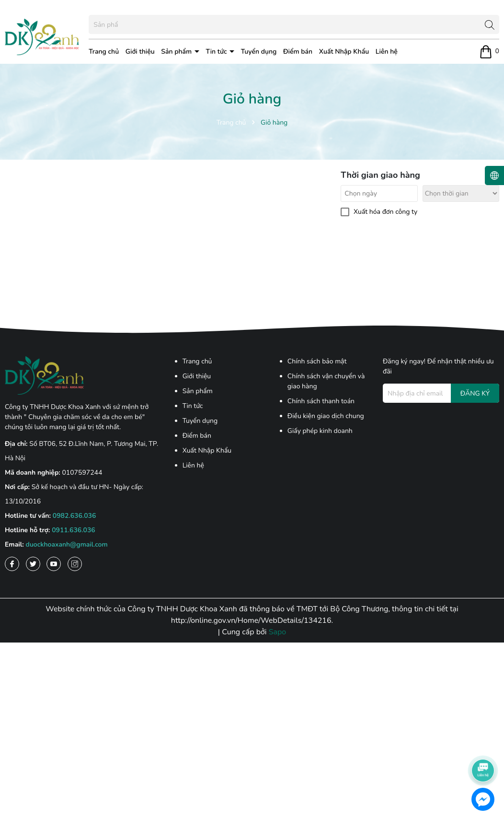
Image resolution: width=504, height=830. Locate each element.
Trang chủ (104, 52)
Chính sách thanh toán (321, 401)
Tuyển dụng (259, 52)
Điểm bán (298, 52)
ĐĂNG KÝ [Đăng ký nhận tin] (475, 393)
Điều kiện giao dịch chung (326, 416)
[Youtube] (54, 564)
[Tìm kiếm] (490, 24)
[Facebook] (12, 564)
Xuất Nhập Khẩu (344, 52)
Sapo (278, 632)
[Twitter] (33, 564)
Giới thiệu (140, 52)
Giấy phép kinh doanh (320, 431)
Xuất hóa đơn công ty (385, 212)
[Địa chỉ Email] (441, 393)
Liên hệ (387, 52)
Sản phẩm (177, 52)
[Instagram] (75, 564)
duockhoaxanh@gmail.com (67, 544)
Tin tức (218, 52)
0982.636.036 (74, 516)
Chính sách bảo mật (317, 361)
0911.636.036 (74, 530)
